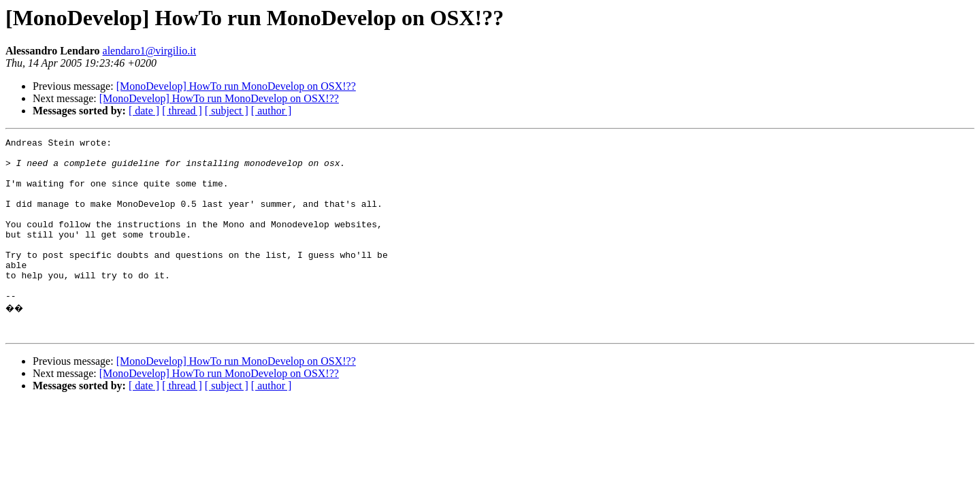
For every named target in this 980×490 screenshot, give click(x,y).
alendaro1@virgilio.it (150, 51)
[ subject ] (227, 111)
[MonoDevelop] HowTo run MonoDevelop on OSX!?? (236, 86)
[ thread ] (182, 111)
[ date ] (144, 111)
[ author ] (272, 111)
